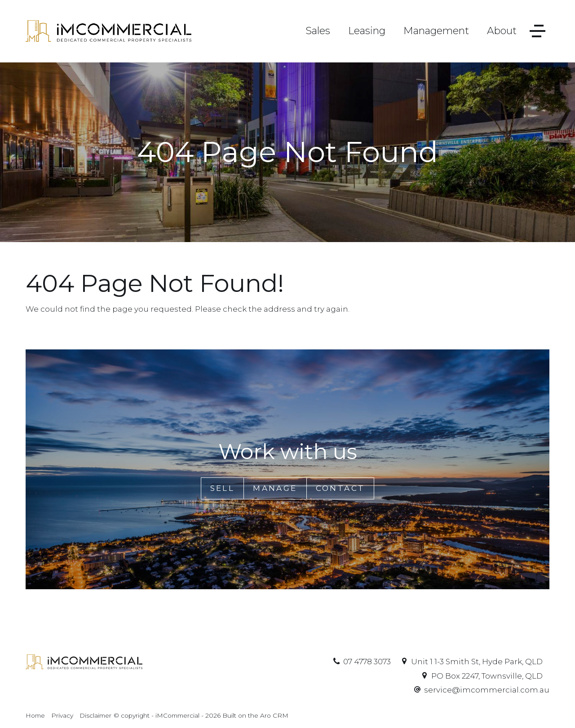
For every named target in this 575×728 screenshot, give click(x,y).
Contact (341, 488)
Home (35, 715)
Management (436, 31)
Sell (223, 488)
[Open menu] (537, 31)
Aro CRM (274, 715)
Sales (318, 31)
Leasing (367, 31)
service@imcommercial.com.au (487, 690)
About (502, 31)
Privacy (62, 715)
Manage (275, 488)
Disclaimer (95, 715)
